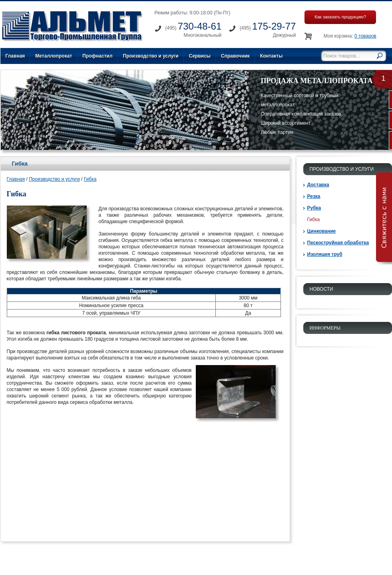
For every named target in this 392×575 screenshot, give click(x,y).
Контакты (272, 56)
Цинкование (322, 231)
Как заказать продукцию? (340, 17)
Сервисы (200, 56)
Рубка (314, 208)
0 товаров (365, 36)
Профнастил (97, 56)
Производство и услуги (151, 56)
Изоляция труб (325, 254)
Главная (15, 56)
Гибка (90, 179)
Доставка (318, 185)
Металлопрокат (54, 56)
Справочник (235, 56)
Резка (314, 196)
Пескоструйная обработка (338, 243)
